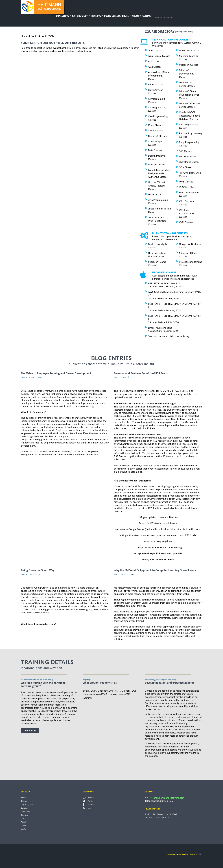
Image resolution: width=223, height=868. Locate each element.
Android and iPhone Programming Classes (159, 75)
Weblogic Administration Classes (187, 213)
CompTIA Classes (157, 136)
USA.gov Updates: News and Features (158, 517)
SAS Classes (186, 151)
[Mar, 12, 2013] (120, 377)
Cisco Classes (155, 125)
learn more (30, 731)
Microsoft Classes (189, 65)
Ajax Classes (155, 67)
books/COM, (48, 36)
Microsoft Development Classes (186, 73)
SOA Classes (186, 167)
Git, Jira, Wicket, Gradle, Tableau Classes (157, 186)
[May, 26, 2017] (27, 377)
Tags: (40, 377)
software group (181, 854)
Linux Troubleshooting (160, 328)
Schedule (25, 808)
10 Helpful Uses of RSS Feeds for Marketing (158, 547)
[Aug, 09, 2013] (27, 574)
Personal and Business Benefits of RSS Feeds (141, 373)
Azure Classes (156, 84)
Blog (23, 818)
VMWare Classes (188, 187)
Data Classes (155, 150)
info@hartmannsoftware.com (169, 798)
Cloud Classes (156, 130)
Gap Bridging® (27, 804)
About (136, 16)
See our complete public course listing (169, 336)
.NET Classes (155, 50)
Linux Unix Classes (189, 50)
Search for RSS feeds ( (151, 523)
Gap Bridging (80, 16)
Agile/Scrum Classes (159, 56)
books (34, 36)
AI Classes (154, 61)
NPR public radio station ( (133, 535)
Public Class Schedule (116, 16)
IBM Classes (155, 194)
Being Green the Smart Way (38, 570)
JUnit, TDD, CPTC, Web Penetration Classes (158, 221)
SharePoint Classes (189, 162)
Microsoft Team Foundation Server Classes (189, 95)
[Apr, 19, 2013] (120, 574)
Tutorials (24, 815)
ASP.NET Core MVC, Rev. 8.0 (164, 283)
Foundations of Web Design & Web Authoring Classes (159, 173)
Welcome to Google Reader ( (130, 529)
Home (24, 36)
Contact (147, 16)
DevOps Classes (157, 164)
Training (96, 16)
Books (23, 829)
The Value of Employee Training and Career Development (56, 373)
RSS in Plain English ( (155, 541)
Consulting (62, 16)
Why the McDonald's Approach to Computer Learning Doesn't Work (155, 570)
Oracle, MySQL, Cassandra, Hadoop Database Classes (190, 116)
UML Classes (186, 181)
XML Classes (186, 222)
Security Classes (188, 156)
